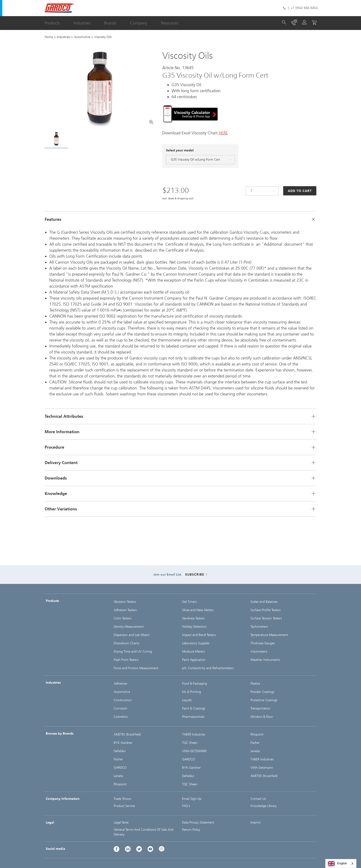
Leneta (118, 776)
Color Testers (122, 618)
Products (52, 23)
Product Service (124, 806)
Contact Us (258, 799)
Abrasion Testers (125, 602)
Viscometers (259, 652)
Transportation (261, 708)
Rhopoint (120, 784)
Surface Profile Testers (265, 610)
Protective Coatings (264, 700)
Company (139, 23)
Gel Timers (189, 602)
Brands (110, 23)
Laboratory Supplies (196, 643)
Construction (123, 700)
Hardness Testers (193, 618)
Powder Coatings (262, 692)
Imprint (256, 822)
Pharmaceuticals (193, 717)
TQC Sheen (190, 743)
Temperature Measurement (269, 635)
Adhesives (120, 684)
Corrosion (121, 708)
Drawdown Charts (126, 643)
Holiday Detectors (194, 627)
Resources (170, 23)
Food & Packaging (195, 684)
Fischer (118, 759)
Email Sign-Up (192, 799)
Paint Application (194, 660)
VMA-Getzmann (262, 768)
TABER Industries (194, 734)
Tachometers (259, 627)
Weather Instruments (265, 660)
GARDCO (120, 768)
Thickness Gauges (263, 643)
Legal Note (121, 822)
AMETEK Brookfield (127, 734)
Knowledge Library (263, 806)
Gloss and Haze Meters (198, 610)
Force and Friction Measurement (136, 668)
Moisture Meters (193, 652)
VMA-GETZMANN (194, 751)
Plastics (255, 684)
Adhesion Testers (125, 610)
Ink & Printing (192, 692)
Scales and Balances (264, 602)
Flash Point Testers (126, 660)
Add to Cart (300, 191)
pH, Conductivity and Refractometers (208, 668)
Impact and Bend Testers (199, 635)
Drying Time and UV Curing (133, 652)
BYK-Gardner (123, 743)
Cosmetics (121, 717)
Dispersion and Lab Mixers (132, 635)
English (337, 864)
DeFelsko (120, 751)
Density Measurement (129, 627)
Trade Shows (122, 799)
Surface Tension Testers (266, 618)
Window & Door (262, 717)
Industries (82, 23)
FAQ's (186, 806)
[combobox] (341, 864)
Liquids (187, 700)
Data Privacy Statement (198, 822)
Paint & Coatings (194, 708)
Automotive (82, 37)
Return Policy (191, 830)
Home (49, 37)
